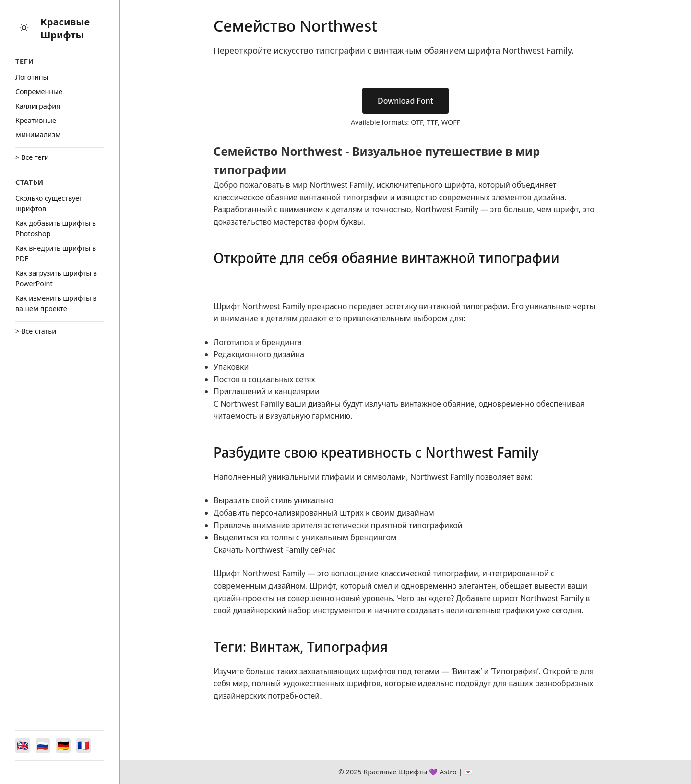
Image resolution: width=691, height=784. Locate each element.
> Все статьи (36, 331)
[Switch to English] (23, 745)
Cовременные (39, 91)
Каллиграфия (38, 106)
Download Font (405, 101)
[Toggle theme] (24, 29)
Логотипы (32, 77)
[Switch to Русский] (44, 745)
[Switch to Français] (86, 745)
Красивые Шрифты (65, 28)
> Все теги (32, 157)
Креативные (36, 120)
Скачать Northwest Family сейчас (275, 550)
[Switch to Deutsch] (65, 745)
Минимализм (38, 135)
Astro (448, 772)
